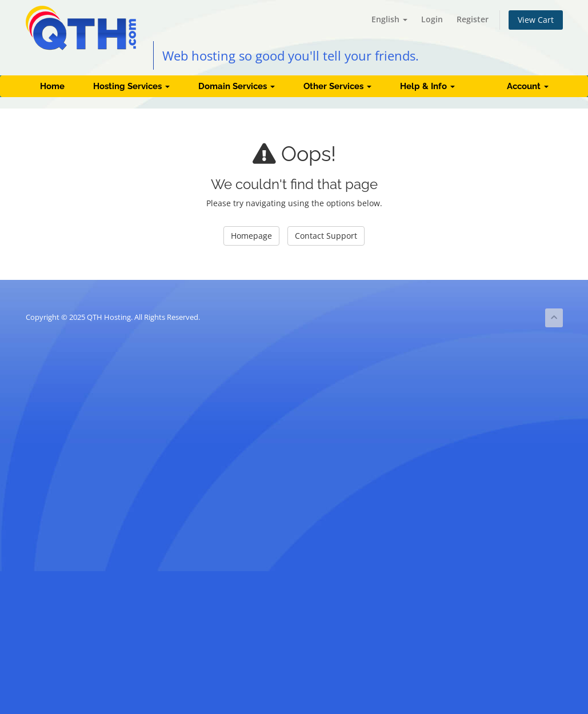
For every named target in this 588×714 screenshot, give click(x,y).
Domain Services (237, 86)
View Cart (536, 20)
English (389, 19)
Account (528, 86)
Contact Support (326, 236)
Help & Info (427, 86)
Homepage (251, 236)
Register (473, 19)
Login (432, 19)
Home (52, 86)
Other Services (337, 86)
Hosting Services (131, 86)
